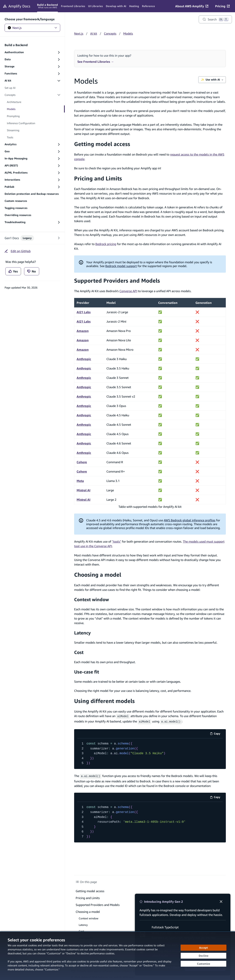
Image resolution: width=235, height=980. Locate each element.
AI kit (94, 33)
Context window (92, 599)
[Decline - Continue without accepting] (203, 956)
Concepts (110, 33)
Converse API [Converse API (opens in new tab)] (128, 291)
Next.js (32, 28)
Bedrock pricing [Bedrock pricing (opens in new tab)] (106, 244)
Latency (82, 633)
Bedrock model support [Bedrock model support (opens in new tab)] (121, 266)
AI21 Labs (84, 312)
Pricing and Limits (98, 178)
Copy (216, 733)
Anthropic (84, 359)
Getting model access (102, 144)
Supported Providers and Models (117, 281)
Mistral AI (83, 490)
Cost (79, 652)
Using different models (104, 701)
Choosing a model (98, 575)
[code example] (150, 753)
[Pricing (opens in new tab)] (222, 6)
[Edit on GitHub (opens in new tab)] (18, 251)
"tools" (117, 541)
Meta (80, 481)
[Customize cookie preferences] (203, 964)
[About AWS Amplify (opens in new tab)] (192, 6)
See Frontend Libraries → (96, 62)
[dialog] (118, 956)
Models (128, 33)
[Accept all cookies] (203, 948)
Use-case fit (87, 672)
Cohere (82, 462)
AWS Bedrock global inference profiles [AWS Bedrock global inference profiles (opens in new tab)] (190, 520)
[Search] (215, 19)
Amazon (83, 331)
